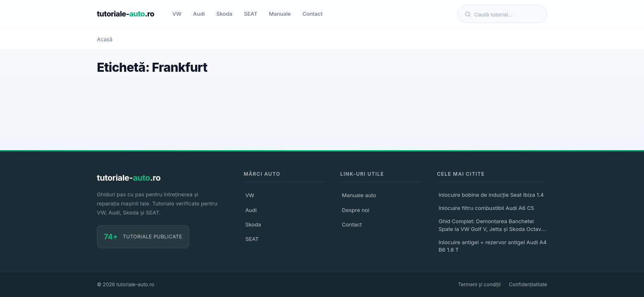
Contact (312, 14)
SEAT (250, 14)
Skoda (224, 14)
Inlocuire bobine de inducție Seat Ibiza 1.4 (491, 195)
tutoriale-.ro (126, 14)
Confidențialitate (528, 284)
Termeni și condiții (479, 284)
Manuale (280, 14)
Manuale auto (359, 195)
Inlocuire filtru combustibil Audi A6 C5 (487, 208)
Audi (199, 14)
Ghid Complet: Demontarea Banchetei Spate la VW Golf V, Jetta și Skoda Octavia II (492, 226)
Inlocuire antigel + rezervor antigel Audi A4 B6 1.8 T (493, 246)
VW (177, 14)
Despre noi (355, 210)
